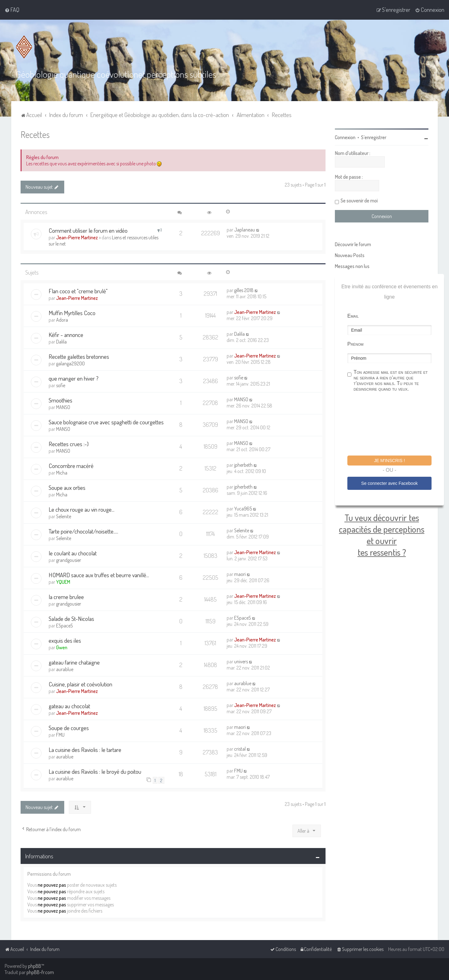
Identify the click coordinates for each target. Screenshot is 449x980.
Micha (62, 472)
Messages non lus (352, 266)
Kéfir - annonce (66, 334)
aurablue (65, 669)
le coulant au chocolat (73, 553)
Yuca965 (243, 508)
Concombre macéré (71, 465)
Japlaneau (245, 229)
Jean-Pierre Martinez (77, 237)
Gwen (62, 647)
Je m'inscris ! (389, 460)
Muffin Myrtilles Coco (72, 312)
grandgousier (69, 560)
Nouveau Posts (350, 255)
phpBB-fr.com (40, 972)
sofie (61, 385)
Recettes (35, 134)
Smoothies (60, 400)
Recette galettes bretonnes (79, 356)
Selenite (64, 516)
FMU (60, 734)
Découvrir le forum (353, 244)
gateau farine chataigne (74, 662)
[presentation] (395, 424)
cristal (240, 748)
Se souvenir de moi (359, 200)
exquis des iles (65, 640)
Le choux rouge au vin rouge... (82, 509)
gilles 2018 (244, 290)
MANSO (63, 407)
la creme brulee (66, 596)
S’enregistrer (374, 137)
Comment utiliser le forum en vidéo (88, 230)
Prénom (355, 344)
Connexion (345, 137)
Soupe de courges (69, 727)
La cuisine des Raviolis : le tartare (85, 749)
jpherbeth (243, 465)
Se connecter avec (389, 483)
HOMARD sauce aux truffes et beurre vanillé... (99, 575)
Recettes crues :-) (69, 444)
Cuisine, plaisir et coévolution (80, 684)
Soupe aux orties (67, 487)
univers (241, 661)
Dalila (61, 341)
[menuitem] (12, 10)
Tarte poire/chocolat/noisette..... (83, 531)
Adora (62, 319)
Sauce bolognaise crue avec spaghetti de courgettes (106, 422)
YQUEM (63, 582)
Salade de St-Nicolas (71, 618)
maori (240, 574)
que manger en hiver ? (74, 378)
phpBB (35, 966)
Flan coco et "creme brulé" (78, 291)
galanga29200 (70, 363)
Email (353, 316)
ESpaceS (65, 625)
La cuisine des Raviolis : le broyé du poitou (95, 771)
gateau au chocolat (69, 706)
